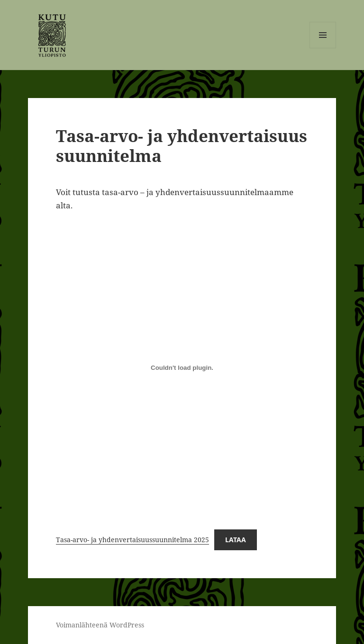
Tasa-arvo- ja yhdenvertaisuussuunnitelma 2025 (132, 540)
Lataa (236, 540)
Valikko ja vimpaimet (323, 48)
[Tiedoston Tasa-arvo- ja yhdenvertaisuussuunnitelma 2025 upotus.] (182, 367)
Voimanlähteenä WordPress (100, 625)
